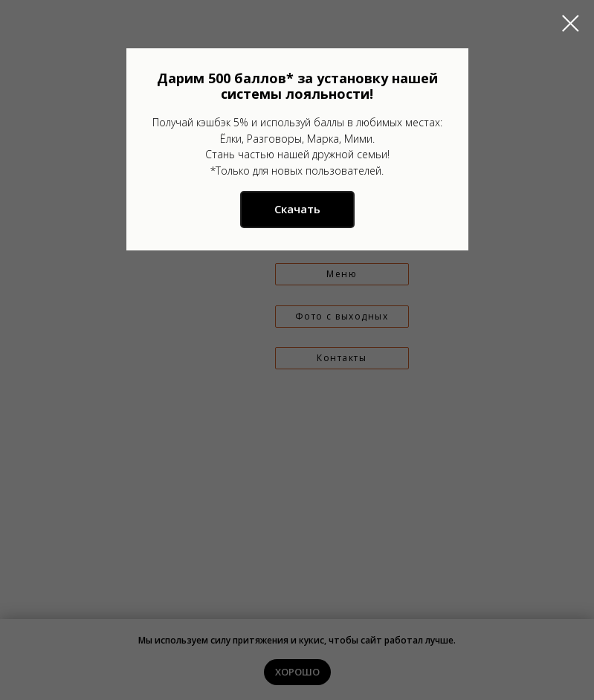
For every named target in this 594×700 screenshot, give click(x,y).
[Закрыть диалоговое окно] (571, 23)
